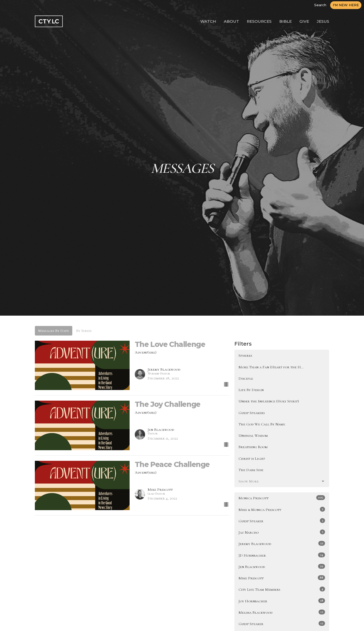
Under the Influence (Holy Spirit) (269, 401)
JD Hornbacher (282, 555)
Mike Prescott (282, 578)
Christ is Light (252, 458)
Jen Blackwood (282, 566)
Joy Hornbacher (282, 601)
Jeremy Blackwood (282, 543)
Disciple (246, 378)
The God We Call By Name (262, 424)
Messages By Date (54, 331)
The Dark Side (251, 470)
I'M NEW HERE (346, 5)
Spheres (245, 355)
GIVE (304, 21)
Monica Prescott (282, 498)
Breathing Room (253, 447)
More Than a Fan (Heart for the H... (271, 367)
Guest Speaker (282, 521)
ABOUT (231, 21)
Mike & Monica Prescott (282, 509)
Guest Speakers (252, 413)
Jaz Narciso (282, 532)
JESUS (323, 21)
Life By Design (251, 390)
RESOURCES (259, 21)
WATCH (208, 21)
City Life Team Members (282, 589)
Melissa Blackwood (282, 612)
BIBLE (286, 21)
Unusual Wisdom (253, 435)
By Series (84, 331)
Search (320, 5)
